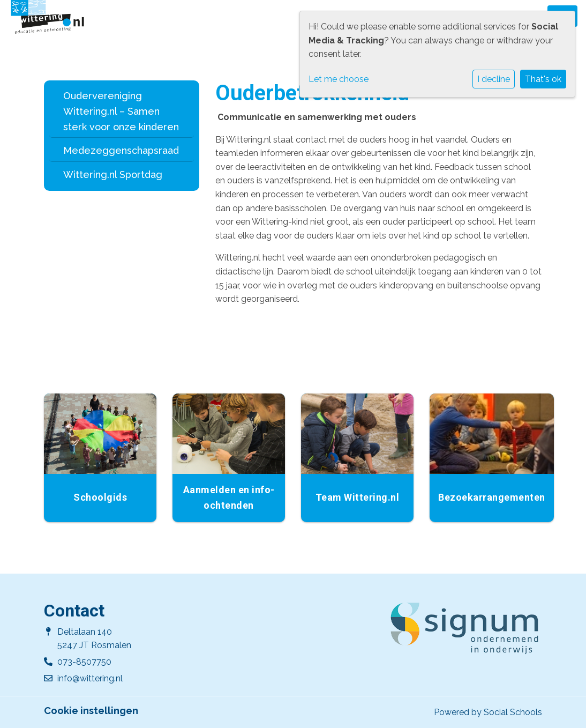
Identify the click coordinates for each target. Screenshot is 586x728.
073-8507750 (84, 662)
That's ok (543, 79)
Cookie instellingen (91, 711)
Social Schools (513, 712)
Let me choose (339, 79)
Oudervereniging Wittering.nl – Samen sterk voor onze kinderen (121, 111)
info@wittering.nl (90, 678)
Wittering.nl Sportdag (113, 174)
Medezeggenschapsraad (121, 150)
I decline (494, 79)
